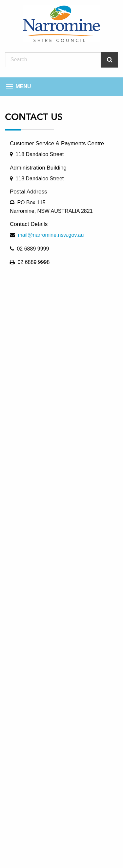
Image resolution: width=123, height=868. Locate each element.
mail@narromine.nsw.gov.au (51, 235)
